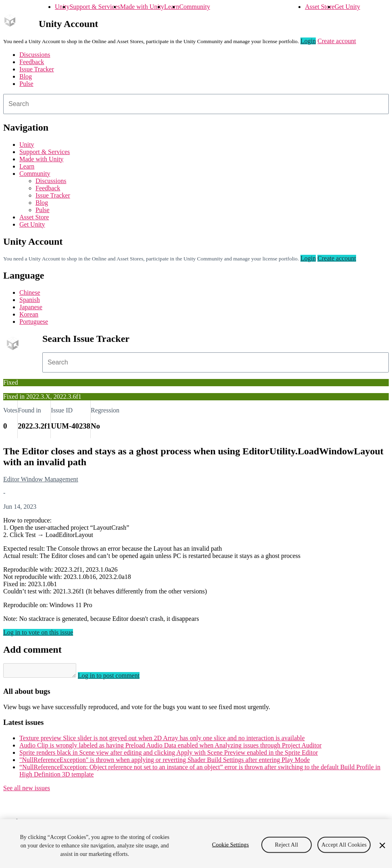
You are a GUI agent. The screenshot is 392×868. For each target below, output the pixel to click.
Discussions (35, 55)
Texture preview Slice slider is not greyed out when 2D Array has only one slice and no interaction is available (162, 740)
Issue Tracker (37, 69)
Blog (26, 76)
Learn (172, 7)
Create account (337, 41)
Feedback (32, 62)
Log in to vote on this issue (38, 632)
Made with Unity (142, 7)
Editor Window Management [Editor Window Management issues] (41, 479)
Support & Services (95, 7)
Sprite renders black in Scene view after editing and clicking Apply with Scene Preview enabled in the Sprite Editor (169, 755)
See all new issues (27, 790)
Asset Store (320, 7)
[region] (196, 844)
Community (194, 7)
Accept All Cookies (344, 844)
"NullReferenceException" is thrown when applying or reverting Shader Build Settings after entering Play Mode (165, 762)
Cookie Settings (230, 844)
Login (308, 41)
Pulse (26, 84)
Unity (62, 7)
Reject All (287, 844)
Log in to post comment (117, 678)
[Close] (382, 845)
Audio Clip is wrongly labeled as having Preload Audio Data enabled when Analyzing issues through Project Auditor (170, 748)
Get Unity (347, 7)
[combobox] (196, 104)
